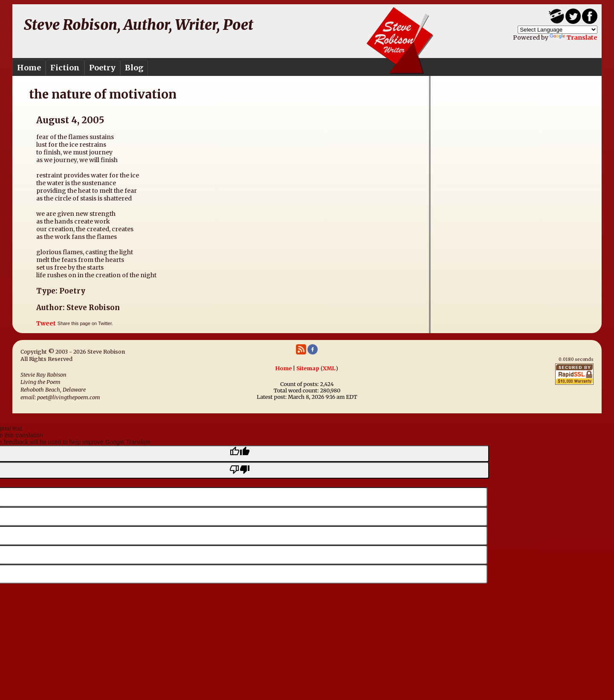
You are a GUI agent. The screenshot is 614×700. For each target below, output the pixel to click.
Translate (573, 38)
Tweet (46, 323)
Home (29, 68)
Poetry (102, 68)
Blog (134, 68)
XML (329, 368)
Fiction (65, 68)
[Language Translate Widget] (558, 30)
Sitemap (308, 368)
